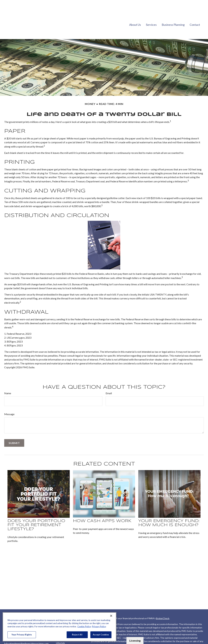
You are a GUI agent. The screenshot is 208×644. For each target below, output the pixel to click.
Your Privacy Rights (22, 635)
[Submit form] (14, 433)
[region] (59, 627)
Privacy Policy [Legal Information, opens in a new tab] (99, 626)
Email (109, 383)
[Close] (111, 616)
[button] (135, 15)
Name (8, 383)
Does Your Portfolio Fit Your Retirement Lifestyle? (36, 515)
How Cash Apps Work (102, 511)
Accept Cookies (101, 635)
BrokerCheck (163, 609)
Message (9, 404)
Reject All (77, 635)
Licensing (135, 641)
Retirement (62, 612)
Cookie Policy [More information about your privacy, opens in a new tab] (84, 626)
